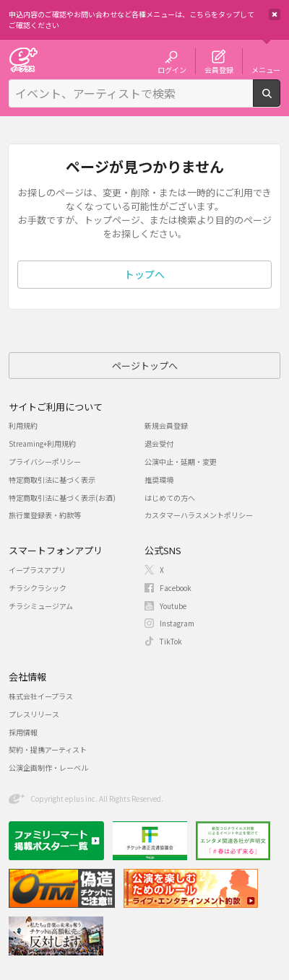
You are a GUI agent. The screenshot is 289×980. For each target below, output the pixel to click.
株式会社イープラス (41, 696)
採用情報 (23, 732)
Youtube (173, 606)
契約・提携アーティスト (48, 749)
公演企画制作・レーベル (48, 767)
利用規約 (23, 425)
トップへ (144, 274)
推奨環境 (159, 480)
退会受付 (159, 443)
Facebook (176, 588)
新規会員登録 (166, 425)
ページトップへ (145, 366)
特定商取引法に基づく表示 (52, 480)
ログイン (172, 69)
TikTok (171, 641)
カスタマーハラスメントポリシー (199, 515)
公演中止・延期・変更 (181, 461)
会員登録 (219, 69)
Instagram (177, 623)
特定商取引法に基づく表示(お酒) (62, 498)
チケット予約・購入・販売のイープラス (23, 60)
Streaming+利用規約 (42, 443)
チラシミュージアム (41, 606)
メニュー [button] (266, 69)
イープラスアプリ (37, 570)
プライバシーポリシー (45, 461)
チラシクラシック (38, 588)
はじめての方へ (170, 498)
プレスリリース (34, 714)
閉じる (275, 14)
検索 (280, 101)
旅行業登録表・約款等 (45, 515)
